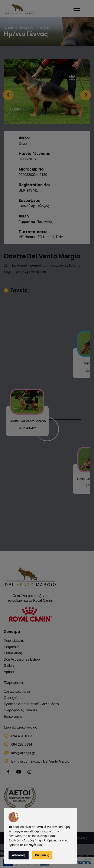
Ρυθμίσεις (42, 855)
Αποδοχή (19, 855)
